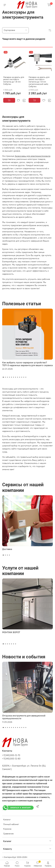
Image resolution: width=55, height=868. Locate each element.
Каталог (7, 820)
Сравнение (8, 834)
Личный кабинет (11, 824)
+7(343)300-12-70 (11, 755)
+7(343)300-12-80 (11, 759)
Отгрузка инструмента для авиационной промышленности (24, 717)
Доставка (7, 549)
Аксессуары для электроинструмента (32, 156)
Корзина (7, 829)
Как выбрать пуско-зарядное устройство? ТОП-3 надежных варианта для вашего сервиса (27, 364)
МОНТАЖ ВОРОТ (11, 632)
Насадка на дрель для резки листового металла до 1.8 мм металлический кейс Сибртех (39, 82)
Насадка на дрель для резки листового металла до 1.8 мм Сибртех (14, 81)
